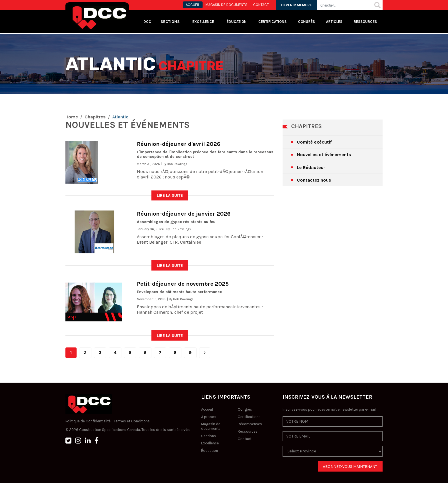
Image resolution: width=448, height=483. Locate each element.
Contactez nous (314, 180)
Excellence (204, 22)
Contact (245, 439)
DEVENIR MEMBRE (296, 5)
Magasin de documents (211, 426)
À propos (209, 417)
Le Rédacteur (311, 167)
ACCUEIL (193, 5)
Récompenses (250, 424)
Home (72, 117)
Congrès (306, 22)
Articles (334, 22)
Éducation (210, 451)
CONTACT (261, 5)
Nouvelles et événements (324, 155)
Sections (209, 436)
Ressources (365, 22)
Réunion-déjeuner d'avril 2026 (179, 144)
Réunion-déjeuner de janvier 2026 (184, 214)
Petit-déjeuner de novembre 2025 (183, 284)
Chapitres (95, 117)
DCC (147, 22)
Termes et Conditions (132, 421)
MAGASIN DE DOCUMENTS (226, 5)
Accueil (207, 409)
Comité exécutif (314, 142)
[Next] (205, 353)
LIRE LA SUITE (170, 195)
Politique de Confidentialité (88, 421)
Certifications (272, 22)
